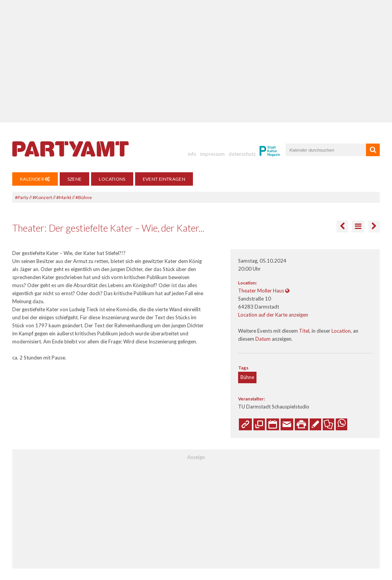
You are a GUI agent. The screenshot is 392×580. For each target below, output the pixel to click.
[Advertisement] (196, 61)
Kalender (35, 179)
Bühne (247, 377)
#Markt (64, 197)
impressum (212, 154)
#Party (22, 197)
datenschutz (242, 154)
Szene (75, 179)
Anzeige (196, 457)
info (192, 154)
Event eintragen (164, 179)
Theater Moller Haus (261, 291)
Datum (263, 339)
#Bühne (84, 197)
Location (341, 331)
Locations (112, 179)
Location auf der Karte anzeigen (273, 315)
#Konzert (42, 197)
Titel (304, 331)
